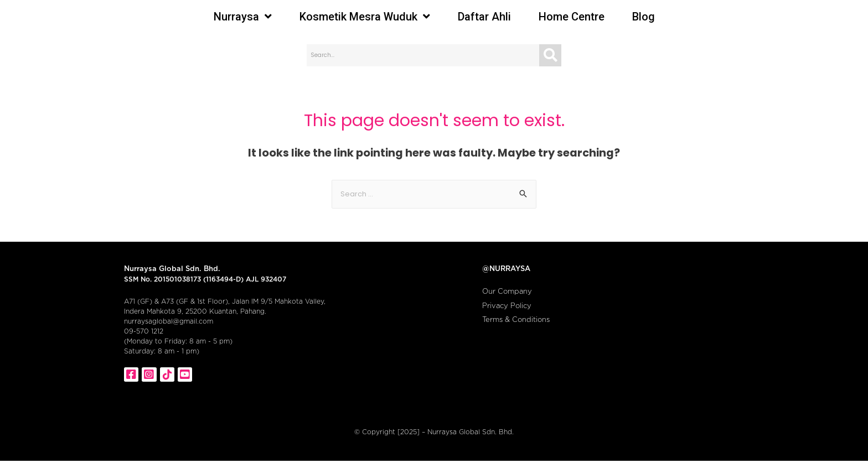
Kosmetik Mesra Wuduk (365, 17)
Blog (644, 17)
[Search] (550, 55)
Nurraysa (243, 17)
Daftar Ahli (484, 17)
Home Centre (572, 17)
